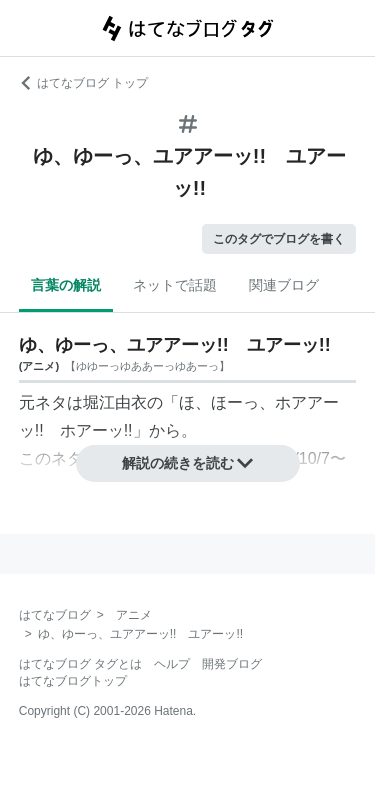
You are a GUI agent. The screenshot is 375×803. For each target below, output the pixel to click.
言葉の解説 (66, 285)
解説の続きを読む (188, 463)
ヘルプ (172, 664)
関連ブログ (284, 285)
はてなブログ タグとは (80, 664)
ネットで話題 (175, 285)
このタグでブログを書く (279, 239)
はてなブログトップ (73, 681)
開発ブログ (232, 664)
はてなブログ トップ (83, 83)
